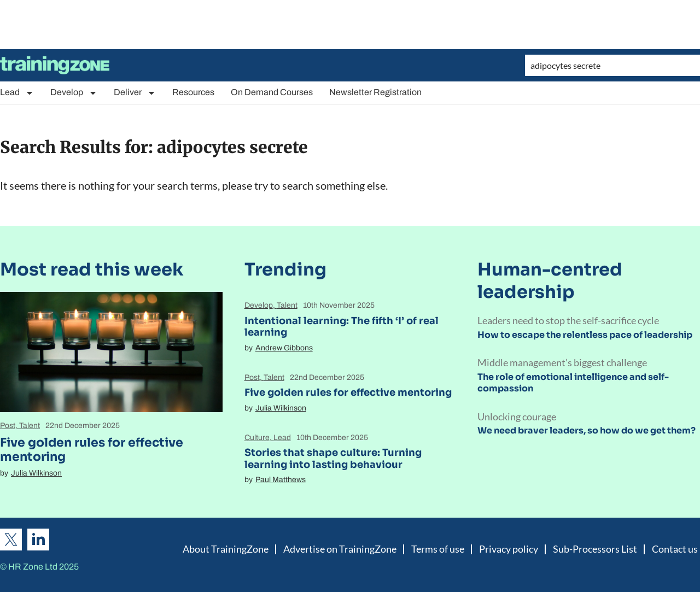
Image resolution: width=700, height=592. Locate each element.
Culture (257, 438)
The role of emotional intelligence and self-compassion (573, 383)
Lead (17, 93)
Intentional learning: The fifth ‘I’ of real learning (342, 327)
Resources (193, 92)
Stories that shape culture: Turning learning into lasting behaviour (333, 459)
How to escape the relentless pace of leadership (585, 335)
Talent (30, 426)
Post (8, 426)
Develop (74, 93)
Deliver (135, 93)
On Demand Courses (272, 92)
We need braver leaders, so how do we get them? (587, 430)
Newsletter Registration (375, 92)
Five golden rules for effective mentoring (92, 450)
